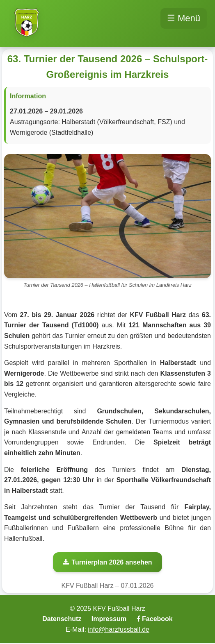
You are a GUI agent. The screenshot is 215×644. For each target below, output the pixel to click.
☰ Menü (184, 18)
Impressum (109, 619)
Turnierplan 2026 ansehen (107, 562)
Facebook (155, 619)
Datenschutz (62, 619)
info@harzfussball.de (119, 629)
